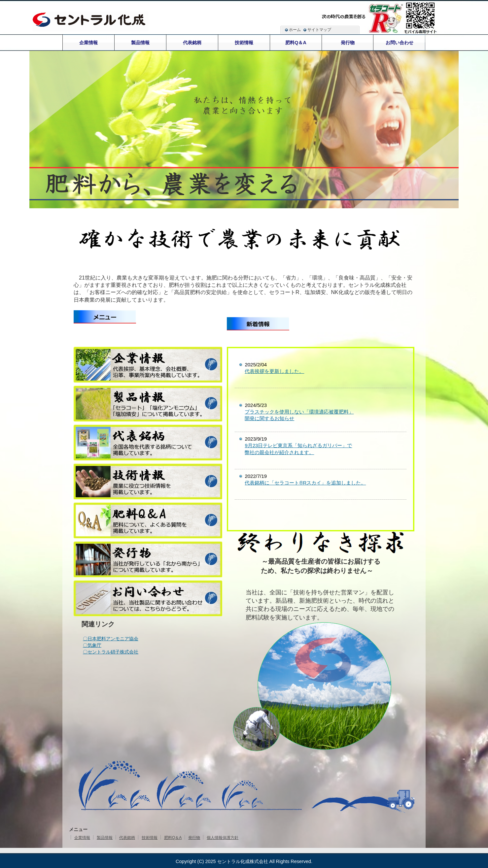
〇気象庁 (92, 645)
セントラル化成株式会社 (243, 861)
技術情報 (150, 838)
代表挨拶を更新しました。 (274, 371)
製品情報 (105, 838)
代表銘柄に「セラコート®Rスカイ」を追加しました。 (305, 483)
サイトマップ (319, 30)
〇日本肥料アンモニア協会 (111, 639)
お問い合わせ (400, 43)
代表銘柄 (127, 838)
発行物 (194, 838)
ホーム (295, 30)
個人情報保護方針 (223, 838)
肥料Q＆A (173, 838)
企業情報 (82, 838)
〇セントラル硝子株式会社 (111, 652)
